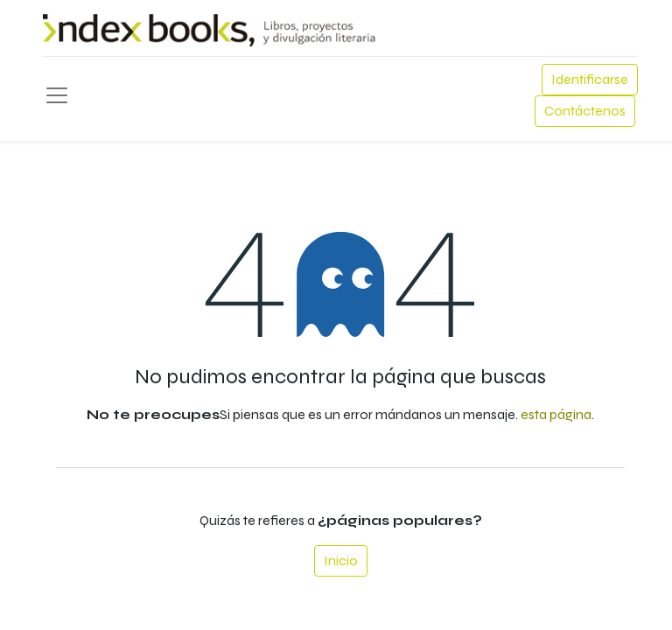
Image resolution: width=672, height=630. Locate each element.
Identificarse (590, 79)
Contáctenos (585, 111)
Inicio (341, 560)
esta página (556, 414)
